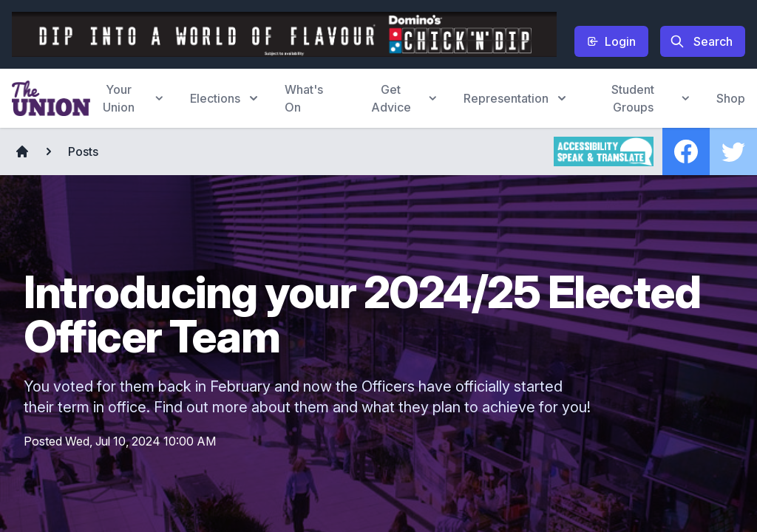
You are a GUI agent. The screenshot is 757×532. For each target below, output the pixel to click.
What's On (304, 98)
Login (611, 41)
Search (701, 41)
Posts (83, 151)
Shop (731, 98)
